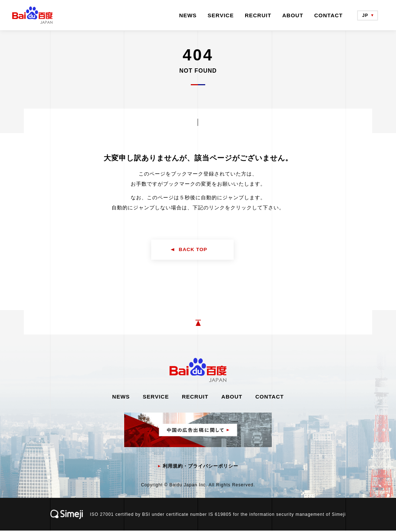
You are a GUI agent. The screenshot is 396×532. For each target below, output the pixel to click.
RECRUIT (258, 15)
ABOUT (293, 15)
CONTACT (328, 15)
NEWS (188, 15)
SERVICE (221, 15)
